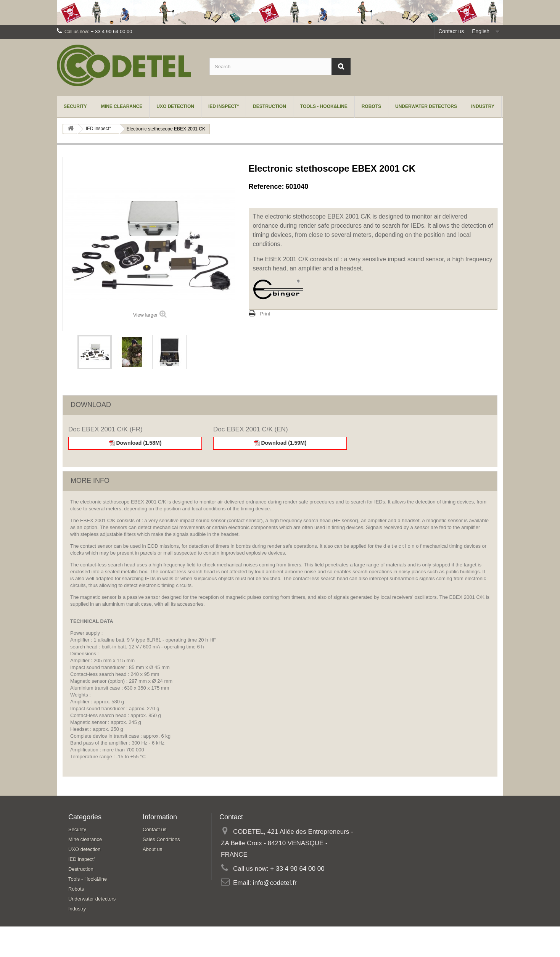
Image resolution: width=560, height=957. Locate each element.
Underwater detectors (426, 106)
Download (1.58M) (135, 443)
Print (265, 314)
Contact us (451, 31)
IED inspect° (224, 106)
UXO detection (175, 106)
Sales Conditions (161, 839)
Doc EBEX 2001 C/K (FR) (105, 429)
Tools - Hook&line (324, 106)
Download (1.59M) (280, 443)
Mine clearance (122, 106)
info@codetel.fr (275, 883)
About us (152, 849)
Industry (483, 106)
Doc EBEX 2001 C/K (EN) (251, 429)
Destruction (270, 106)
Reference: (266, 187)
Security (75, 106)
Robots (371, 106)
